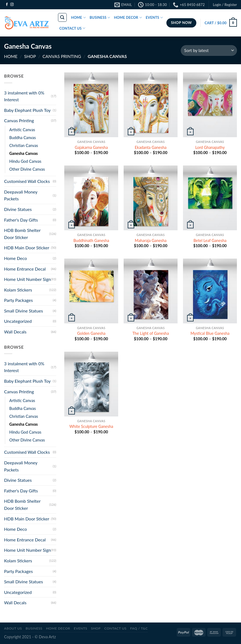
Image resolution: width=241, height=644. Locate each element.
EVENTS (154, 18)
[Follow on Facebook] (7, 5)
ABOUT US (13, 628)
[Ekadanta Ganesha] (151, 105)
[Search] (62, 17)
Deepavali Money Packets (21, 195)
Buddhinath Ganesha (91, 240)
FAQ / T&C (139, 628)
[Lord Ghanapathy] (210, 105)
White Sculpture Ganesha (91, 426)
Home (11, 56)
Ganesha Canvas (24, 153)
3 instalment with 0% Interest (24, 96)
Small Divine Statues (24, 311)
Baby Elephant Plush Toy (27, 110)
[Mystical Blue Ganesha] (210, 291)
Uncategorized (18, 321)
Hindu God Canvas (25, 161)
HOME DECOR (128, 18)
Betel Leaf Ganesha (210, 240)
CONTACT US (72, 28)
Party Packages (18, 300)
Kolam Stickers (18, 290)
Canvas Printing (62, 56)
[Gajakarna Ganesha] (91, 105)
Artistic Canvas (22, 130)
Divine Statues (18, 209)
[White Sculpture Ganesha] (91, 384)
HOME (78, 18)
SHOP (30, 56)
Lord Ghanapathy (210, 147)
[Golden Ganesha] (91, 291)
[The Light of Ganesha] (151, 291)
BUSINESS (100, 18)
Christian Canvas (24, 145)
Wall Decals (15, 332)
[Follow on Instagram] (12, 5)
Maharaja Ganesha (151, 240)
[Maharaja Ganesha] (151, 198)
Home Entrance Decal (25, 269)
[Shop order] (209, 50)
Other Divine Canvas (27, 169)
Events (80, 628)
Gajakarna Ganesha (91, 147)
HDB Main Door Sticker (27, 248)
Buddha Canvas (22, 138)
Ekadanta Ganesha (151, 147)
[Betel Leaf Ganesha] (210, 198)
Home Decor (58, 628)
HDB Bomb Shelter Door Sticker (22, 234)
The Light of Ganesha (151, 333)
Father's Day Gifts (21, 220)
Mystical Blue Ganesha (210, 333)
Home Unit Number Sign (28, 279)
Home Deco (16, 258)
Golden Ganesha (91, 333)
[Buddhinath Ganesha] (91, 198)
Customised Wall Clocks (27, 181)
